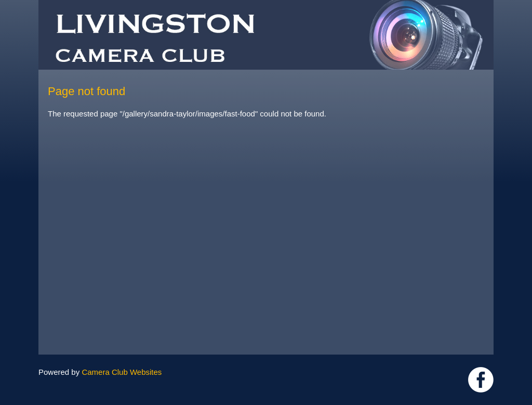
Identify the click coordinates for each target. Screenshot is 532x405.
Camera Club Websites (122, 372)
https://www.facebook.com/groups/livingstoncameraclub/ (481, 380)
